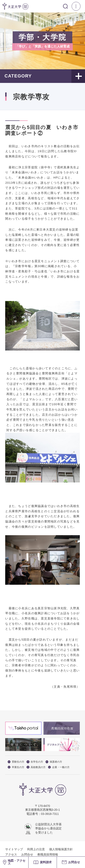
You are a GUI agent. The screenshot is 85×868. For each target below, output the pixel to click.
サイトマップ (14, 849)
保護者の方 (54, 762)
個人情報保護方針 (61, 849)
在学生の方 (35, 762)
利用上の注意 (36, 849)
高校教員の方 (36, 767)
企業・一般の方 (59, 767)
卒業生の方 (16, 767)
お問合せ (27, 855)
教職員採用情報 (48, 855)
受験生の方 (16, 762)
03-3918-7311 (50, 814)
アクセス (11, 855)
